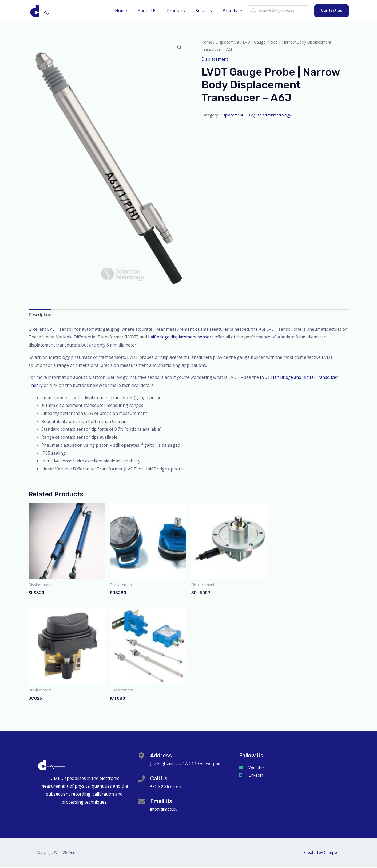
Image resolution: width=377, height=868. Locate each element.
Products (181, 11)
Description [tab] (40, 315)
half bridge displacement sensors (182, 337)
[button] (332, 11)
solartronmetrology (275, 115)
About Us (154, 11)
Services (207, 11)
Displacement (228, 42)
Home (131, 11)
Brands (231, 11)
